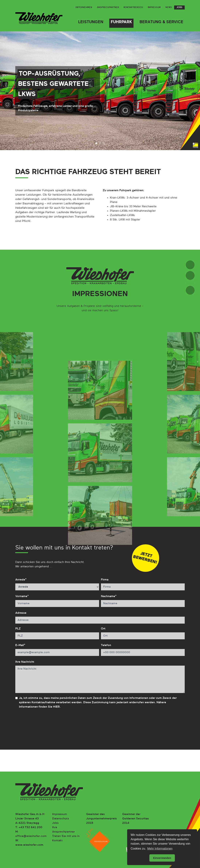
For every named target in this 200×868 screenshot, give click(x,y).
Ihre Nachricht (25, 662)
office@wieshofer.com (31, 836)
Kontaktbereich (133, 7)
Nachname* (109, 596)
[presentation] (43, 725)
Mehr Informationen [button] (160, 849)
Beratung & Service (161, 22)
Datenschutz (61, 819)
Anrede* (21, 580)
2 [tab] (100, 143)
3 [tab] (104, 143)
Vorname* (22, 596)
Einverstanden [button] (162, 858)
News (169, 7)
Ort (103, 629)
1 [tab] (96, 143)
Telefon (106, 645)
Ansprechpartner (108, 7)
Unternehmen (84, 7)
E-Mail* (20, 645)
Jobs (179, 7)
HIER (56, 707)
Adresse (21, 613)
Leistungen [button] (91, 22)
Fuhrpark (121, 22)
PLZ (18, 629)
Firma (105, 580)
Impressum (154, 7)
